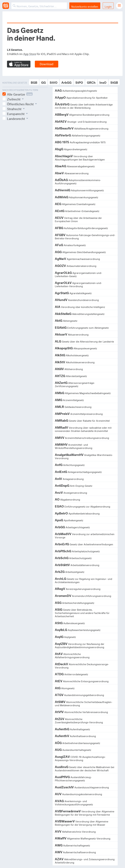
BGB (34, 82)
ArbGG (66, 82)
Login (108, 6)
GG (43, 82)
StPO (79, 82)
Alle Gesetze (20, 94)
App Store (30, 53)
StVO (54, 82)
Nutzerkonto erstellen (85, 6)
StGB (114, 82)
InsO (103, 82)
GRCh (91, 82)
